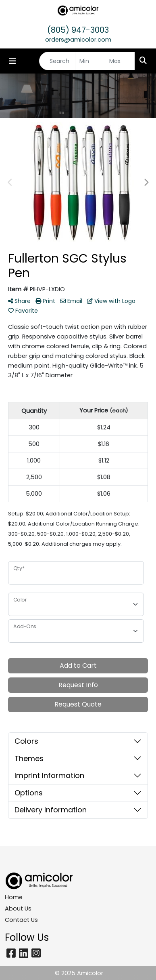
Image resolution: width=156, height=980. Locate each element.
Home (14, 897)
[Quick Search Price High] (120, 61)
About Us (18, 908)
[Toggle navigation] (12, 61)
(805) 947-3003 (78, 30)
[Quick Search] (57, 61)
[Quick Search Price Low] (90, 61)
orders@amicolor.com (78, 40)
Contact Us (21, 920)
